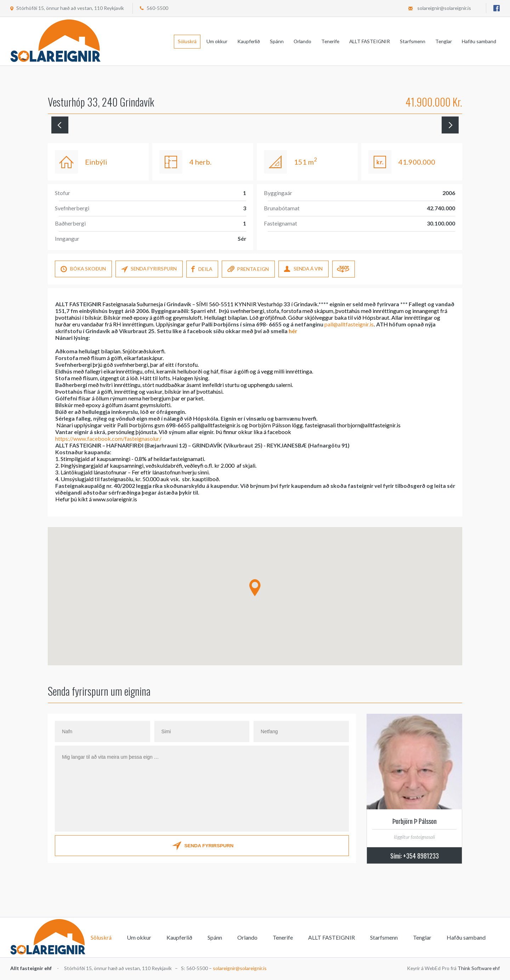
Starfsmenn (413, 41)
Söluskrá (187, 41)
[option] (286, 129)
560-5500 (157, 8)
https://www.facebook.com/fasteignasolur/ (108, 438)
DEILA (203, 269)
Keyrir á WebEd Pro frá (453, 968)
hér (293, 331)
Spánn (277, 41)
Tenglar (444, 41)
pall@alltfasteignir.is (349, 324)
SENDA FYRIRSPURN (150, 269)
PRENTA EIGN (250, 269)
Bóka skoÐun (83, 269)
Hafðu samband (479, 41)
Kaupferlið (249, 41)
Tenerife (330, 41)
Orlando (302, 41)
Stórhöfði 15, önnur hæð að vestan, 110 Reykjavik (70, 8)
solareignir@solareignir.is (444, 8)
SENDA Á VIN (305, 269)
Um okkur (217, 41)
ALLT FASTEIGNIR (370, 41)
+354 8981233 (421, 856)
